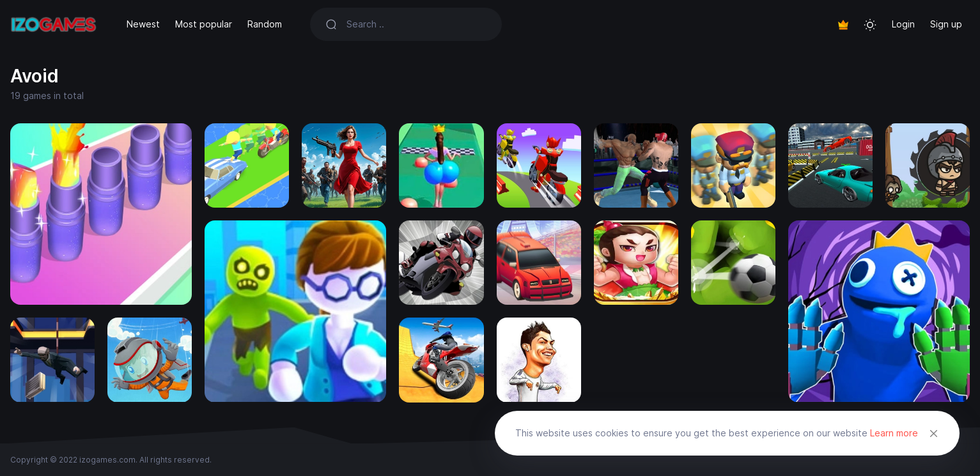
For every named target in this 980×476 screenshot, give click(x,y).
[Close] (934, 433)
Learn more (894, 433)
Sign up (946, 24)
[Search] (416, 24)
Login (903, 24)
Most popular (204, 24)
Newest (143, 24)
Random (265, 24)
